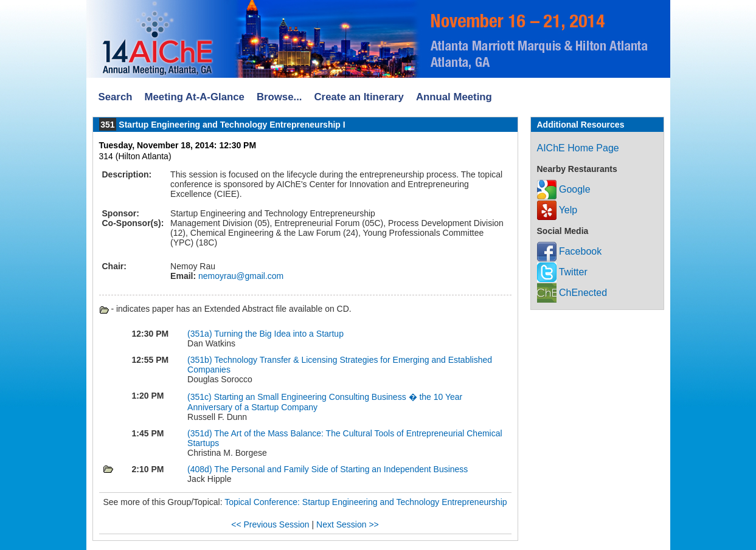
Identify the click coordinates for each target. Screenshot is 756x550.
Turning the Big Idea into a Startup (279, 334)
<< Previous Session (270, 524)
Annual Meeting (454, 97)
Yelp (557, 210)
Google (564, 189)
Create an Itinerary (359, 97)
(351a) (201, 334)
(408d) (201, 469)
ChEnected (572, 293)
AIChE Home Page (578, 148)
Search (116, 97)
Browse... (279, 97)
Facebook (570, 251)
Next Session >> (348, 524)
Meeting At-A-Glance (194, 97)
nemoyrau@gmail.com (240, 276)
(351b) (201, 360)
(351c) (201, 397)
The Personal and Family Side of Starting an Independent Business (341, 469)
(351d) (201, 433)
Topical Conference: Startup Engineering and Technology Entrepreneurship (366, 502)
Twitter (562, 272)
